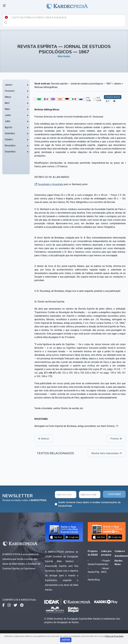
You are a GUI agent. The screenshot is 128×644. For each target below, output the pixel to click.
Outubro (9, 139)
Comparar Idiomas (113, 97)
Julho (8, 121)
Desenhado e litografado (51, 184)
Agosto (8, 127)
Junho (8, 115)
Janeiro (9, 85)
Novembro (10, 146)
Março (8, 97)
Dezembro (10, 152)
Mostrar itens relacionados (107, 453)
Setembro (10, 133)
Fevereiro (10, 91)
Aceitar (66, 640)
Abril (7, 103)
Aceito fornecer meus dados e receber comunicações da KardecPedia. (89, 504)
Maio (7, 109)
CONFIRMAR (114, 494)
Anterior (44, 439)
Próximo (116, 439)
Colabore (120, 551)
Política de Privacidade (114, 636)
